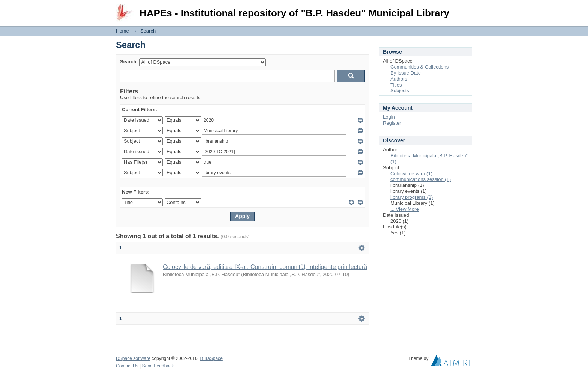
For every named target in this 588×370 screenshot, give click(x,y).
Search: (129, 62)
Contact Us (127, 366)
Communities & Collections (419, 67)
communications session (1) (421, 179)
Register (392, 123)
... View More (405, 209)
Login (466, 9)
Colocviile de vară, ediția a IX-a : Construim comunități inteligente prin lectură (265, 267)
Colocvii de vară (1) (411, 174)
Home (122, 31)
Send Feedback (158, 366)
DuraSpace (211, 358)
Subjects (400, 90)
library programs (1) (412, 197)
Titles (396, 85)
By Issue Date (406, 73)
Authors (399, 79)
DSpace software (133, 358)
